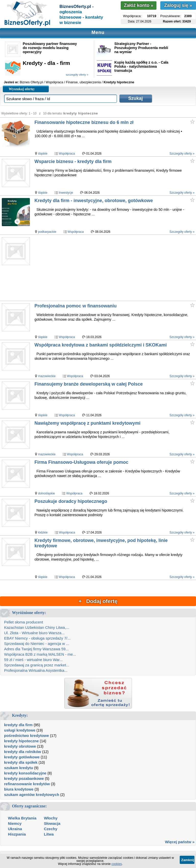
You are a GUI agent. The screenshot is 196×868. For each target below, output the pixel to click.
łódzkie (43, 533)
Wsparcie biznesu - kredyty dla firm (73, 161)
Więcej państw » (180, 842)
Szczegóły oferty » (182, 154)
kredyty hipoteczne (21, 741)
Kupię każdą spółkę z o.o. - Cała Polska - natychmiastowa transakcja (141, 66)
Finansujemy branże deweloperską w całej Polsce (89, 384)
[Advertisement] (115, 268)
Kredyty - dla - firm (46, 63)
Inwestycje (66, 193)
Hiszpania (17, 834)
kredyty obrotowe (20, 746)
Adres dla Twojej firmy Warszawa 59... (36, 649)
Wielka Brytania (22, 818)
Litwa (49, 834)
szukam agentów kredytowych (32, 795)
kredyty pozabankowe (24, 778)
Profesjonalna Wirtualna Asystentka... (36, 670)
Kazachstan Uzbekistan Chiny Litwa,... (37, 627)
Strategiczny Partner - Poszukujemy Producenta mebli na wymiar (141, 48)
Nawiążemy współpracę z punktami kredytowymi (87, 423)
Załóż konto (138, 5)
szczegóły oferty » (77, 75)
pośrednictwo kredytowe (27, 736)
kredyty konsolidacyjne (25, 773)
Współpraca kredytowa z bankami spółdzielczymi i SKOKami (101, 345)
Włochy (51, 818)
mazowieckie (47, 376)
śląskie (43, 154)
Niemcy (15, 823)
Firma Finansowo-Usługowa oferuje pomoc (81, 462)
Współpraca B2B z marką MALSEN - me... (40, 654)
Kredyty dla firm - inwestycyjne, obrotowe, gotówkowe (94, 201)
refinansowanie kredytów (27, 784)
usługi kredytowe (20, 730)
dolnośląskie (46, 493)
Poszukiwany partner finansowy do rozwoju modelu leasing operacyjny (50, 48)
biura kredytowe (19, 789)
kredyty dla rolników (23, 752)
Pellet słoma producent (24, 622)
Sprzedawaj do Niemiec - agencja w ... (37, 644)
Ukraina (15, 829)
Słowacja (52, 823)
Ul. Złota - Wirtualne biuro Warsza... (34, 633)
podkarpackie (47, 232)
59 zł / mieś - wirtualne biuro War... (33, 660)
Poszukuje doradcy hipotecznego (71, 501)
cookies (117, 864)
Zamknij (188, 860)
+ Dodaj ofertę (98, 601)
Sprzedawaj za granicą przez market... (37, 665)
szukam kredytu (19, 768)
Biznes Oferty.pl (31, 82)
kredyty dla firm (18, 725)
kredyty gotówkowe (22, 757)
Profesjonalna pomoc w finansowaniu (76, 306)
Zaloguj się (178, 5)
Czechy (51, 829)
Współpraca (67, 154)
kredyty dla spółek (21, 762)
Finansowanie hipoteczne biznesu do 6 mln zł (84, 122)
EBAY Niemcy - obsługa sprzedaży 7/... (37, 638)
